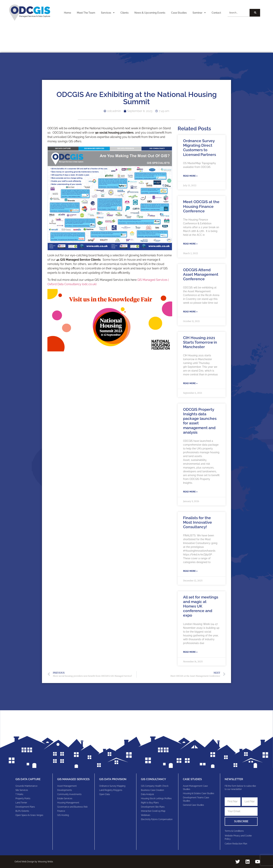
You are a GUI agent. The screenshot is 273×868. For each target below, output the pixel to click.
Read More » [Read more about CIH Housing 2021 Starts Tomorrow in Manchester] (190, 383)
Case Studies (179, 13)
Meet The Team (86, 13)
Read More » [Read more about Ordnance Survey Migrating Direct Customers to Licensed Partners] (190, 176)
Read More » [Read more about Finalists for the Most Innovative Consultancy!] (190, 571)
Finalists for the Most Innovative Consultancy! (198, 522)
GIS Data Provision (113, 779)
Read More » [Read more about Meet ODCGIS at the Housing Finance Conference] (190, 244)
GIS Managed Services (73, 779)
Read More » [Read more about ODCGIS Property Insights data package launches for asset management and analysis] (190, 492)
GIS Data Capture (28, 779)
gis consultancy (153, 779)
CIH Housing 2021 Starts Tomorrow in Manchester (200, 342)
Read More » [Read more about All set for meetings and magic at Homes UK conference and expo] (190, 652)
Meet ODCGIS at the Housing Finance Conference (201, 206)
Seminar (199, 13)
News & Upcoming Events (150, 13)
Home (67, 13)
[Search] (255, 13)
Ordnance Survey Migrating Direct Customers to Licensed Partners (200, 148)
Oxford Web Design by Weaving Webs (34, 862)
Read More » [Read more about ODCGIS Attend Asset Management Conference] (190, 312)
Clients (125, 13)
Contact (216, 13)
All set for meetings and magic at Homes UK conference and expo (201, 606)
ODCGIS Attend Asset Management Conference (201, 274)
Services (108, 13)
